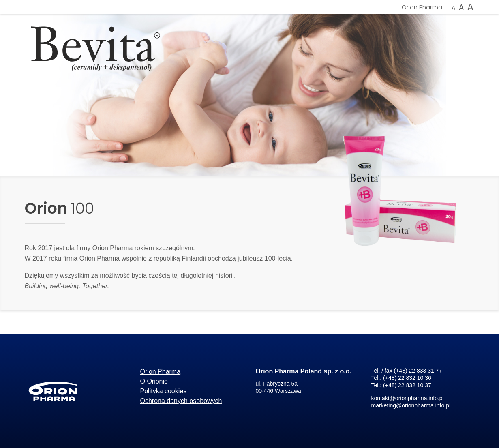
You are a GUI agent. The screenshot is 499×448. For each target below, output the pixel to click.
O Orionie (154, 381)
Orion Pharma (422, 7)
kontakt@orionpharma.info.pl (408, 398)
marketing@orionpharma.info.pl (411, 405)
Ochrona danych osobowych (181, 401)
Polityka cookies (164, 391)
